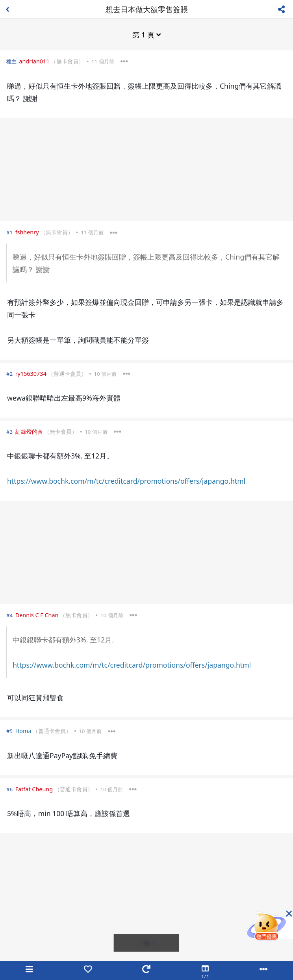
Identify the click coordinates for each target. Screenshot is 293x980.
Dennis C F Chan (37, 615)
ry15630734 (31, 374)
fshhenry (27, 232)
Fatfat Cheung (34, 789)
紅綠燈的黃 (29, 432)
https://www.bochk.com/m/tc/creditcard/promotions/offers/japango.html (126, 481)
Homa (23, 731)
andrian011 (34, 61)
